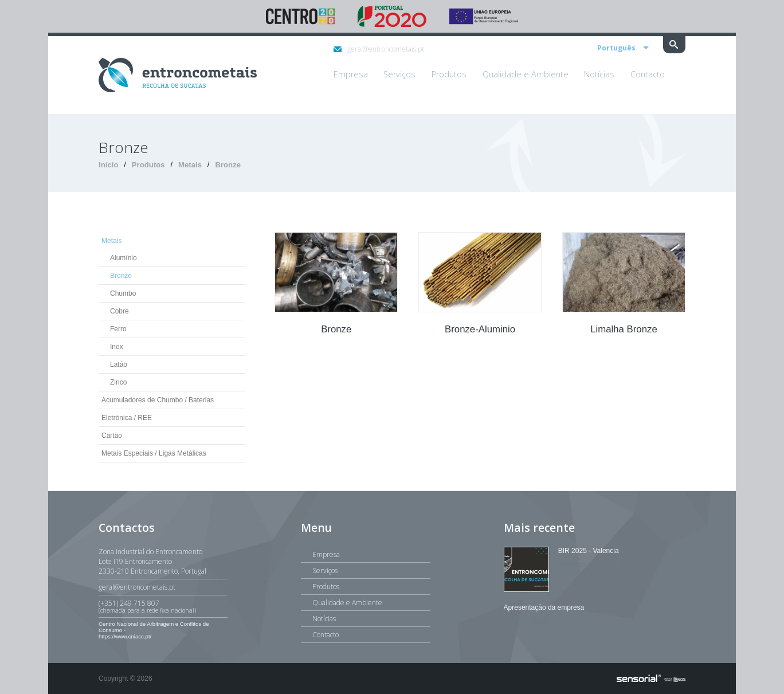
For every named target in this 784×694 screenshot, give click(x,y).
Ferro (118, 329)
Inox (117, 347)
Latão (119, 364)
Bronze (228, 165)
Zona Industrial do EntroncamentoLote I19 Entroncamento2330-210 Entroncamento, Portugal (152, 561)
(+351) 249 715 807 (163, 606)
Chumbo (123, 293)
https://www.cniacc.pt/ (125, 636)
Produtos (148, 165)
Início (108, 165)
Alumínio (124, 258)
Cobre (119, 311)
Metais (190, 165)
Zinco (118, 382)
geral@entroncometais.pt (379, 49)
